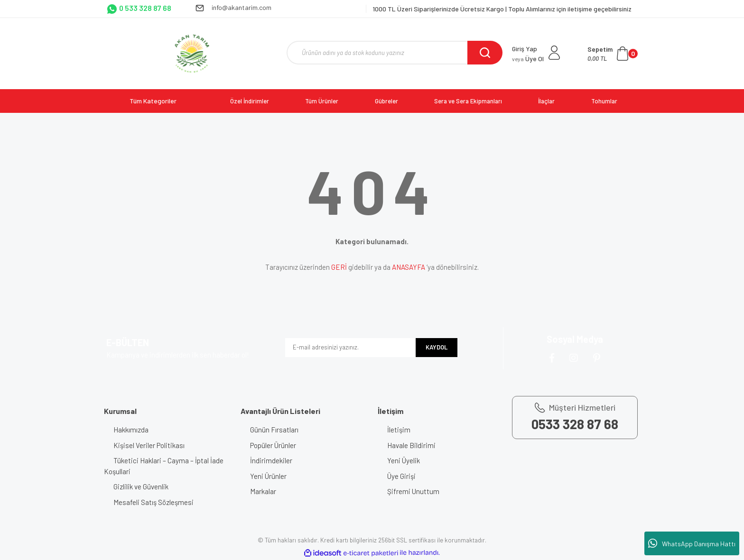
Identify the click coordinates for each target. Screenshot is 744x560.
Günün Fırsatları (274, 430)
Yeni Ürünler (268, 476)
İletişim (399, 430)
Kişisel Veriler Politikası (149, 445)
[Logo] (192, 54)
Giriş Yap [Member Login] (525, 49)
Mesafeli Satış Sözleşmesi (153, 502)
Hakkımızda (131, 430)
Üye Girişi (401, 476)
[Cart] (613, 54)
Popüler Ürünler (273, 445)
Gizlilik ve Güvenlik (141, 487)
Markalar (263, 491)
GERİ (339, 267)
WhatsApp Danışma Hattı (692, 543)
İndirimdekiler (271, 460)
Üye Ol (528, 59)
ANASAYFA (409, 267)
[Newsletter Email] (350, 348)
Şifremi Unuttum (413, 491)
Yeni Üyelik (404, 460)
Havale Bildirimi (411, 445)
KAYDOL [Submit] (437, 347)
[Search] (395, 53)
